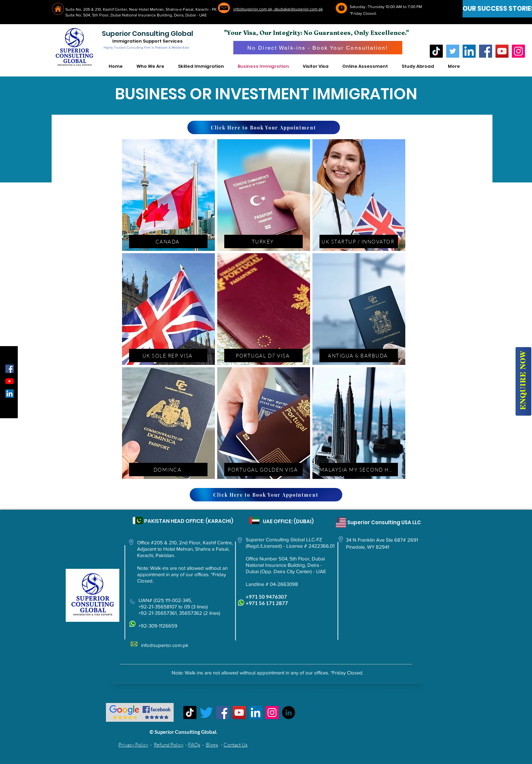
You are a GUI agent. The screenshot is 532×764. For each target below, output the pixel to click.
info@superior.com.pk (165, 645)
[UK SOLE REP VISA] (168, 356)
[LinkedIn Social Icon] (10, 394)
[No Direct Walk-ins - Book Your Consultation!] (318, 48)
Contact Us (235, 745)
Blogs (212, 745)
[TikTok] (436, 51)
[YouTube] (502, 51)
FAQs (194, 745)
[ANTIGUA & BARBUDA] (359, 356)
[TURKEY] (263, 241)
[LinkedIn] (469, 51)
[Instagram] (518, 51)
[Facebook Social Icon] (10, 369)
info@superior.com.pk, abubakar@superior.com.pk (278, 9)
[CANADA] (168, 241)
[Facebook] (486, 51)
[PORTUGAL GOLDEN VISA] (263, 470)
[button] (151, 66)
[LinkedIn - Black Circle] (288, 713)
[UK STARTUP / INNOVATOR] (359, 241)
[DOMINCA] (168, 470)
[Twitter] (453, 51)
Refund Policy (169, 745)
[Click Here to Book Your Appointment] (264, 127)
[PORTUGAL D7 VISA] (263, 356)
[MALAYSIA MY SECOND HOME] (359, 470)
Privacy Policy (133, 745)
